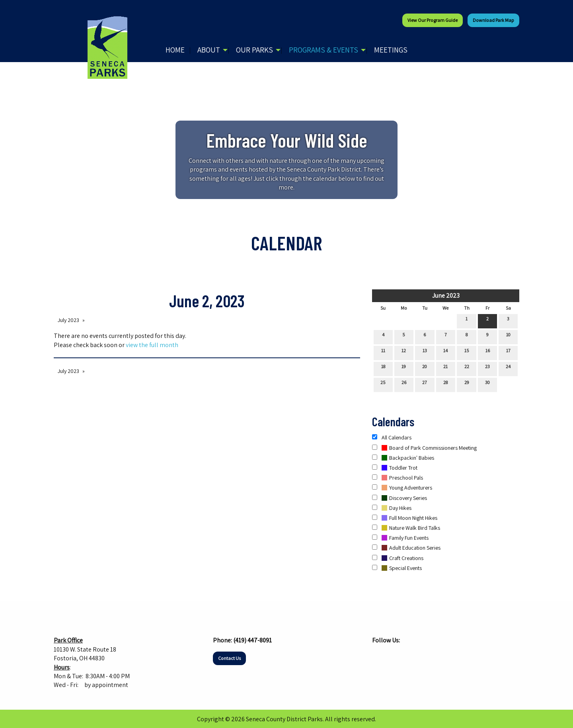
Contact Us (229, 658)
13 (425, 352)
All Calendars (392, 437)
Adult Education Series (406, 548)
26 (404, 384)
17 (508, 352)
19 (404, 368)
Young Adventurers (402, 488)
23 (487, 368)
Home (175, 50)
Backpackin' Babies (403, 458)
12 (404, 352)
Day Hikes (392, 508)
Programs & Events (324, 50)
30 (487, 384)
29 (467, 384)
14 (445, 352)
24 (508, 368)
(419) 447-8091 (252, 640)
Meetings (391, 50)
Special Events (397, 568)
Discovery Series (400, 498)
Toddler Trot (395, 468)
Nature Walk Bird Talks (406, 528)
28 (445, 384)
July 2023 (68, 320)
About (209, 50)
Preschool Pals (398, 478)
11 (383, 352)
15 (467, 352)
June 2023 (446, 296)
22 (467, 368)
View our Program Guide (433, 20)
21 (445, 368)
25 (383, 384)
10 (508, 336)
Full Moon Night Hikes (405, 518)
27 (425, 384)
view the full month (152, 345)
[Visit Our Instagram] (391, 656)
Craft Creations (398, 558)
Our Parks (254, 50)
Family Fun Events (400, 538)
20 (425, 368)
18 (383, 368)
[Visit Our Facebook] (378, 656)
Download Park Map (493, 20)
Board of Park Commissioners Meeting (424, 448)
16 (488, 352)
